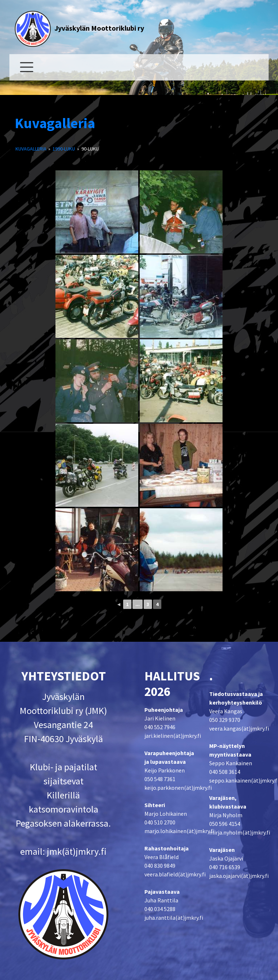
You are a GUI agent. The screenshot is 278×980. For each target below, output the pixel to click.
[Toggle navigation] (27, 67)
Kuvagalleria (55, 123)
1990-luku (64, 149)
